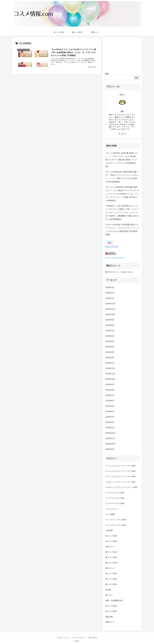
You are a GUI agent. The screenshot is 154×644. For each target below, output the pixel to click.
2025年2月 (110, 293)
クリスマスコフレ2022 (115, 493)
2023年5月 (110, 406)
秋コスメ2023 (111, 606)
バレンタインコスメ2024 (116, 525)
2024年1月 (110, 363)
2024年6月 (110, 336)
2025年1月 (110, 298)
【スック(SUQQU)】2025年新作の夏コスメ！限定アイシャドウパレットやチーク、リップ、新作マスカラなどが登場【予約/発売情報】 (122, 177)
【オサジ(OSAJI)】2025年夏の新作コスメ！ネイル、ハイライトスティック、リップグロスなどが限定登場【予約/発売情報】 (122, 230)
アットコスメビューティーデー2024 (120, 476)
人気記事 (109, 530)
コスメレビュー (112, 509)
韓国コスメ (110, 622)
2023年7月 (110, 395)
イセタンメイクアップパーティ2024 (120, 482)
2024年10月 (110, 314)
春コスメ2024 (111, 579)
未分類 (108, 590)
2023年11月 (110, 374)
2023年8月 (110, 390)
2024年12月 (110, 304)
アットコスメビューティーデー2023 (120, 471)
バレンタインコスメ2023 (116, 520)
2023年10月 (110, 379)
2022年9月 (110, 449)
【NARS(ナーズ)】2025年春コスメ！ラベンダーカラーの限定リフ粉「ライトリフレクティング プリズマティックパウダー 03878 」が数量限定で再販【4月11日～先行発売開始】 (122, 213)
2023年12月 (110, 368)
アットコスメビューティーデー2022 (120, 466)
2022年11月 (110, 438)
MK (122, 111)
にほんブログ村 (111, 247)
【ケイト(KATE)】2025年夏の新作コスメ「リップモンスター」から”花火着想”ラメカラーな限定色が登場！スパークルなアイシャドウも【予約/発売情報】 (122, 160)
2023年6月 (110, 401)
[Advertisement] (122, 54)
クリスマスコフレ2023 (115, 498)
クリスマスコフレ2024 (115, 503)
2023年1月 (110, 428)
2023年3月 (110, 417)
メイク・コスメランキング (115, 258)
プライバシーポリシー (79, 638)
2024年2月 (110, 358)
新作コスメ (110, 568)
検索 (107, 74)
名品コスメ (110, 547)
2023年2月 (110, 422)
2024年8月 (110, 325)
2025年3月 (110, 287)
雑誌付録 (109, 617)
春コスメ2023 (111, 574)
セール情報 (110, 514)
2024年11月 (110, 309)
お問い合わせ (93, 638)
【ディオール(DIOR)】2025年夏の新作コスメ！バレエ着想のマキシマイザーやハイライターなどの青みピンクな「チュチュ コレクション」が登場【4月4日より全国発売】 (122, 194)
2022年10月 (110, 444)
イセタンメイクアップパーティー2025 (121, 487)
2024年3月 (110, 352)
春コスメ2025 (111, 584)
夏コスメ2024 (111, 557)
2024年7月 (110, 331)
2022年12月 (110, 433)
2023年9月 (110, 385)
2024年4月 (110, 347)
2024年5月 (110, 341)
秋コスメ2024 (111, 611)
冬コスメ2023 (111, 536)
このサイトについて (63, 638)
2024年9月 (110, 320)
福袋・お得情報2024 (114, 600)
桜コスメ (109, 595)
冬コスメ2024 (111, 541)
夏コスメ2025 (111, 563)
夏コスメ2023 (111, 552)
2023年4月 (110, 411)
